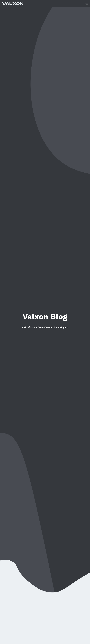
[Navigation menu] (86, 4)
